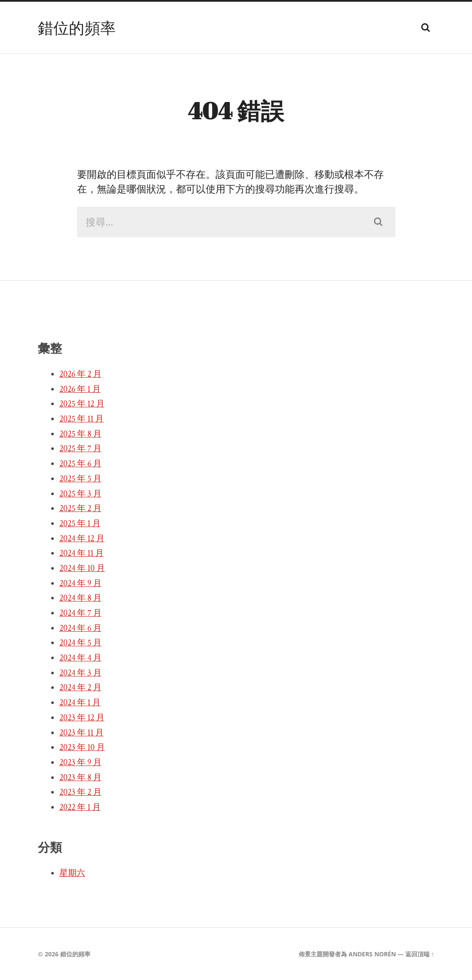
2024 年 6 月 (80, 628)
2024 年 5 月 (80, 643)
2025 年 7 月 (80, 449)
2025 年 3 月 (80, 494)
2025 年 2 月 (80, 509)
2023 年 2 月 (80, 792)
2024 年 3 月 (80, 673)
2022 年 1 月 (80, 807)
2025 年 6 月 (80, 464)
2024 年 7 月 (80, 613)
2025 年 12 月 (82, 404)
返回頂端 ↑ (420, 954)
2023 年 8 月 (80, 778)
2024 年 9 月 (80, 583)
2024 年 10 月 (82, 568)
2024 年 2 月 (80, 688)
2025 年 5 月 (80, 479)
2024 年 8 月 (80, 598)
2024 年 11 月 (82, 553)
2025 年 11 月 (82, 419)
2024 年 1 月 (80, 703)
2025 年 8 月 (80, 434)
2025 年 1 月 (80, 524)
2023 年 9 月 (80, 763)
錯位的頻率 (77, 28)
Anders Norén (372, 954)
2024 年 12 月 (82, 539)
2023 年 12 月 (82, 718)
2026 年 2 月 (80, 374)
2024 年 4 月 (80, 658)
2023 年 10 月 (82, 747)
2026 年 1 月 (80, 389)
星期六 (72, 873)
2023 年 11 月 (82, 733)
